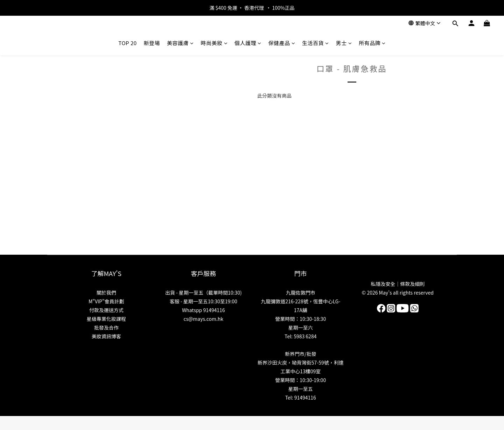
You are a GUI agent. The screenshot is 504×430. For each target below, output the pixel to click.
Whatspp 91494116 (204, 310)
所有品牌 (372, 43)
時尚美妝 (214, 43)
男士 (344, 43)
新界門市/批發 (301, 354)
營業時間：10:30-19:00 (300, 380)
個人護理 (248, 43)
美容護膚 (180, 43)
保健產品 (282, 43)
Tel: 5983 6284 (300, 336)
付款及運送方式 (106, 310)
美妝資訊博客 (106, 336)
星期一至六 (301, 327)
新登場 (152, 43)
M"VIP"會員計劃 (106, 301)
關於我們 (106, 292)
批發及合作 (106, 327)
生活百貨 (316, 43)
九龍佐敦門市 (301, 292)
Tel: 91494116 (301, 397)
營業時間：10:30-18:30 (300, 319)
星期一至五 (301, 389)
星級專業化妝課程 (106, 319)
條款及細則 (412, 284)
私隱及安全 (383, 284)
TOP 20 (127, 43)
